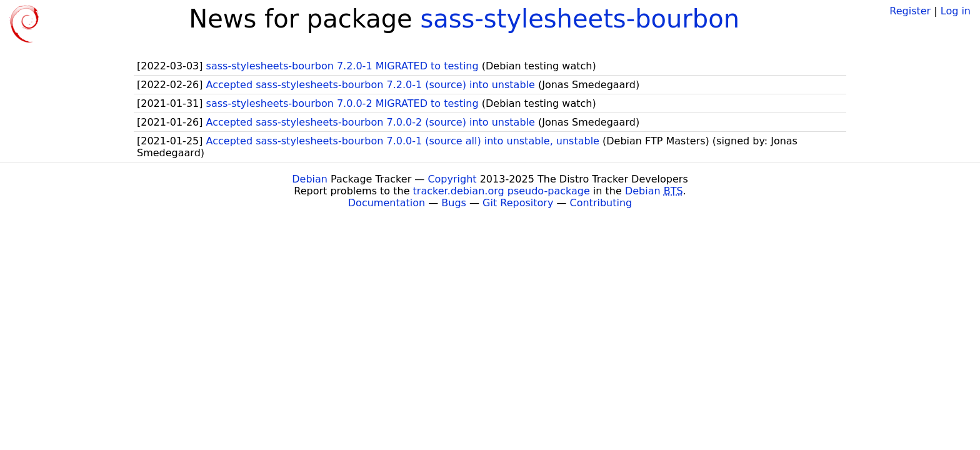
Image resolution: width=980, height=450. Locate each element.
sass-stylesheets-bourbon (580, 19)
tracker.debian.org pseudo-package (502, 191)
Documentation (387, 203)
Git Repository (518, 203)
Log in (956, 11)
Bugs (454, 203)
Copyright (452, 179)
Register (910, 11)
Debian (310, 179)
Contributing (601, 203)
